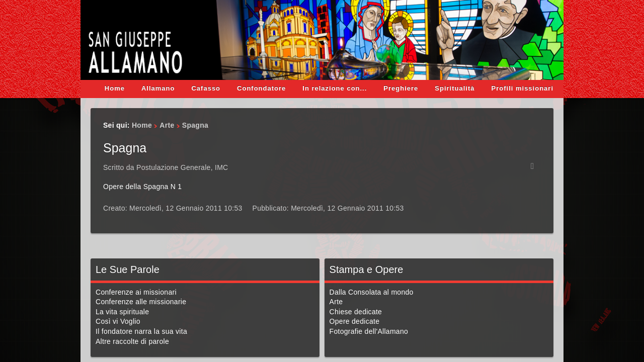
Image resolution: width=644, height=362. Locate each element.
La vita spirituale (122, 312)
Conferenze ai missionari (136, 292)
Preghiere (401, 88)
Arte (167, 125)
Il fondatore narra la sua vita (141, 331)
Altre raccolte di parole (132, 341)
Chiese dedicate (356, 312)
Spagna (125, 148)
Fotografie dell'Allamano (369, 331)
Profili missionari (522, 88)
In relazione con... (335, 88)
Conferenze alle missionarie (141, 302)
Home (115, 88)
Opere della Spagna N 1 (142, 187)
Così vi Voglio (118, 321)
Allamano (158, 88)
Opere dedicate (355, 321)
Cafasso (206, 88)
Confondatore (261, 88)
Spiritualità (455, 88)
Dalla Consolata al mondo (372, 292)
